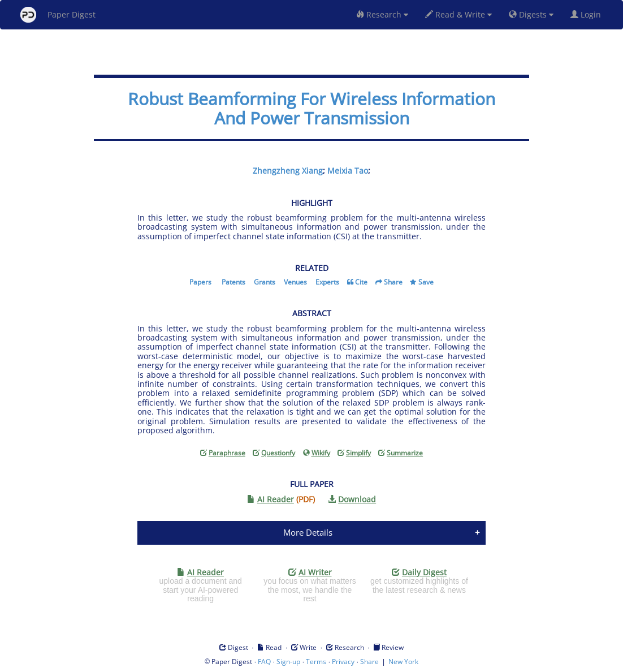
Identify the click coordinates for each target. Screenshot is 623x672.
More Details (308, 532)
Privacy (343, 662)
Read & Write (458, 14)
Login (588, 14)
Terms (316, 662)
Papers (200, 282)
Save (426, 282)
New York (403, 662)
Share (393, 282)
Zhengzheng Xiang (288, 171)
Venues (295, 282)
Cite (361, 282)
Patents (233, 282)
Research (382, 14)
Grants (265, 282)
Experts (327, 282)
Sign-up (288, 662)
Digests (531, 14)
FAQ (264, 662)
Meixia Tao (348, 171)
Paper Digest (58, 15)
